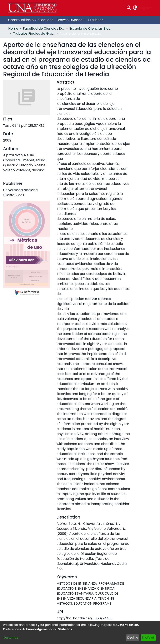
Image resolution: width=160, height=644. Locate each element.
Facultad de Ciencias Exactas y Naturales (44, 28)
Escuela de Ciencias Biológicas (90, 28)
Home (13, 28)
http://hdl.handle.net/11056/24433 (84, 618)
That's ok (148, 638)
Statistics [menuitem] (96, 20)
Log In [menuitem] (144, 8)
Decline (133, 638)
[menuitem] (135, 8)
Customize (11, 638)
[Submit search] (129, 8)
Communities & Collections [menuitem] (31, 20)
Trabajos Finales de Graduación (34, 33)
